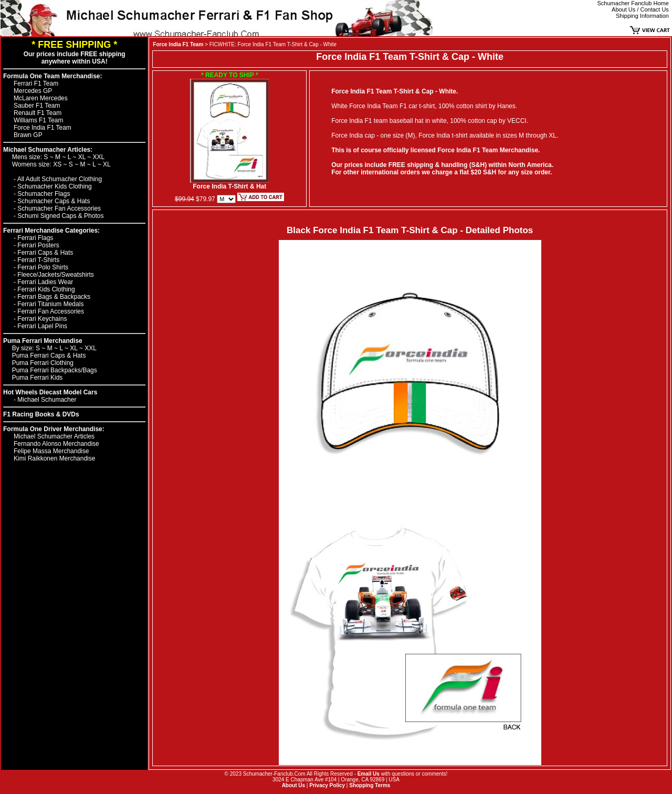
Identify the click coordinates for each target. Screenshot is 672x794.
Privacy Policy (327, 785)
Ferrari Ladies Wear (45, 282)
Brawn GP (28, 135)
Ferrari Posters (38, 245)
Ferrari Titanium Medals (50, 304)
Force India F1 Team (43, 128)
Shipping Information (642, 16)
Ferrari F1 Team (36, 83)
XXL (99, 157)
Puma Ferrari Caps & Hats (49, 356)
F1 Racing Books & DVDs (41, 414)
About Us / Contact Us (640, 9)
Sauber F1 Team (37, 106)
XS (58, 164)
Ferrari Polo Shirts (43, 267)
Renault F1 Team (38, 113)
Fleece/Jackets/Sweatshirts (55, 275)
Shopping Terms (370, 785)
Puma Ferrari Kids (38, 378)
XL (83, 157)
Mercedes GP (33, 91)
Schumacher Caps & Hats (54, 201)
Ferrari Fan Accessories (51, 311)
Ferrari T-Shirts (38, 260)
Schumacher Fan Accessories (59, 208)
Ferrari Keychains (42, 319)
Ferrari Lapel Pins (42, 326)
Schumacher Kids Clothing (54, 186)
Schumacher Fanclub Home (633, 3)
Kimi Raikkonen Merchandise (54, 458)
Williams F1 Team (38, 120)
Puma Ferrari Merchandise (43, 341)
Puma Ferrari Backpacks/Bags (55, 370)
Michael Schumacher (47, 400)
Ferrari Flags (35, 238)
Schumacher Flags (44, 194)
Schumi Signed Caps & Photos (60, 216)
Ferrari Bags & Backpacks (54, 297)
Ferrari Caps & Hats (45, 253)
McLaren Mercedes (41, 98)
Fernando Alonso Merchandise (56, 444)
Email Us (369, 774)
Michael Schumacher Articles (54, 436)
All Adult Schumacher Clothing (60, 179)
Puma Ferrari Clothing (43, 363)
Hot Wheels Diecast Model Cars (50, 392)
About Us (293, 785)
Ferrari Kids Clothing (46, 289)
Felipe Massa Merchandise (51, 451)
